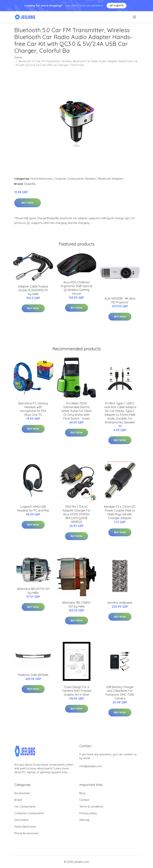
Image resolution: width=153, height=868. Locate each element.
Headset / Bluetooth (98, 179)
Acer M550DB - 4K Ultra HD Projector (120, 300)
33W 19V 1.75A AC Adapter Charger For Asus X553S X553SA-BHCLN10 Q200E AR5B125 (76, 514)
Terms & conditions (91, 806)
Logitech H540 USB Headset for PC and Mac (33, 509)
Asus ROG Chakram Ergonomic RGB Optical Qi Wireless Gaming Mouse (76, 288)
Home (18, 57)
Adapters (118, 179)
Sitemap (84, 820)
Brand (18, 800)
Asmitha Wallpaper (120, 603)
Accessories (22, 793)
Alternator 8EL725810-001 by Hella (77, 604)
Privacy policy (88, 813)
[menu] (135, 17)
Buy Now (28, 203)
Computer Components (69, 179)
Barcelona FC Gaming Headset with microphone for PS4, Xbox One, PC (33, 409)
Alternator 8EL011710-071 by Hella (33, 591)
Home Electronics (42, 179)
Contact (84, 800)
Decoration (21, 820)
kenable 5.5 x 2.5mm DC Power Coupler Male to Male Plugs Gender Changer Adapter (120, 512)
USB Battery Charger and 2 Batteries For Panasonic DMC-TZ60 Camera (120, 693)
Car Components (25, 806)
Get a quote (117, 6)
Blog (82, 793)
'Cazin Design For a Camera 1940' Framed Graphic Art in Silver (77, 691)
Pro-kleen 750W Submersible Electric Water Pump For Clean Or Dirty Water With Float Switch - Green (76, 411)
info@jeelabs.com (91, 766)
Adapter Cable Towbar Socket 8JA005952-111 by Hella (33, 290)
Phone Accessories (26, 833)
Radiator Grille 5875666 (33, 675)
